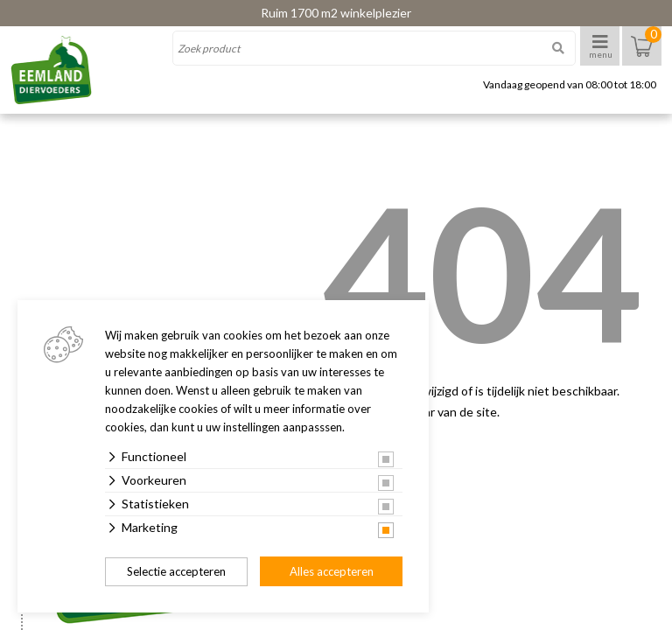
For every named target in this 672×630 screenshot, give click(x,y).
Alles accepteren (332, 571)
